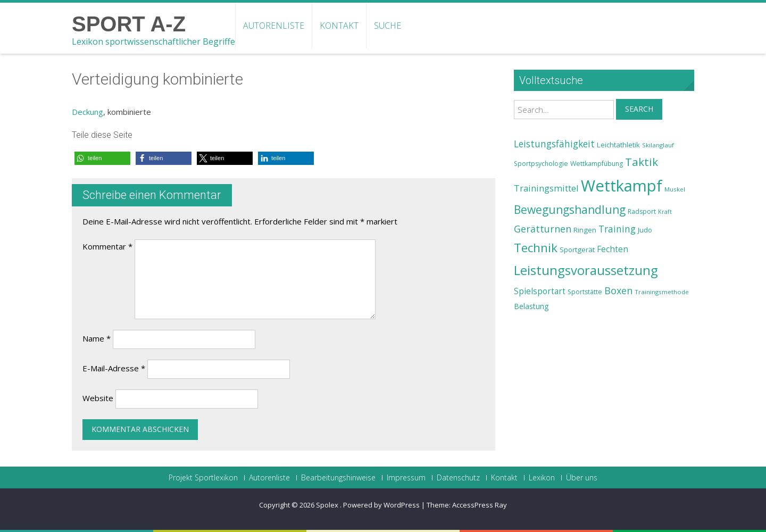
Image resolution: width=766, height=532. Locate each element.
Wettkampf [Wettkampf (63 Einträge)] (622, 186)
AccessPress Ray (480, 505)
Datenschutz (458, 478)
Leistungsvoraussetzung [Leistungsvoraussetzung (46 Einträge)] (586, 270)
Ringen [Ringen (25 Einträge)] (585, 230)
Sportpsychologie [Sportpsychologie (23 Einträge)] (541, 164)
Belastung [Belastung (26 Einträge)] (531, 306)
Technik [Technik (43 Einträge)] (536, 248)
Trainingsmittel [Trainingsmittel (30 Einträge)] (546, 188)
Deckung (88, 112)
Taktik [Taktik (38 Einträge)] (642, 162)
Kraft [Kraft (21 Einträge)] (665, 212)
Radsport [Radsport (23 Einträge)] (642, 211)
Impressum (406, 478)
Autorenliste (274, 26)
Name (97, 338)
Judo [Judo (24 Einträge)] (645, 230)
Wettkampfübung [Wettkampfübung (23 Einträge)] (597, 164)
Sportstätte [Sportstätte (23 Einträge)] (585, 292)
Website (98, 398)
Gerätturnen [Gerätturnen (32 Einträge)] (543, 229)
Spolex (328, 505)
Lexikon (542, 478)
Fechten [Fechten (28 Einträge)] (613, 249)
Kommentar (107, 246)
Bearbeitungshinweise (338, 478)
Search (639, 109)
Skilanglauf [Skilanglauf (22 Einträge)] (658, 145)
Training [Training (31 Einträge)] (617, 229)
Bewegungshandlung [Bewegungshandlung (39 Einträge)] (570, 210)
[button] (102, 158)
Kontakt (339, 26)
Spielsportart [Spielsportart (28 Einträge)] (540, 291)
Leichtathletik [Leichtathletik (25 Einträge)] (618, 145)
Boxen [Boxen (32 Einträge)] (618, 290)
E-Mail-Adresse (114, 368)
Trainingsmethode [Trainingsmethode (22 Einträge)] (662, 292)
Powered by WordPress (381, 505)
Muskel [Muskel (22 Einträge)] (675, 189)
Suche (388, 26)
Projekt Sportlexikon (203, 478)
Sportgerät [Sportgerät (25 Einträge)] (577, 250)
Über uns (582, 478)
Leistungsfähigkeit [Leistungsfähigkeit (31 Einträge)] (554, 144)
